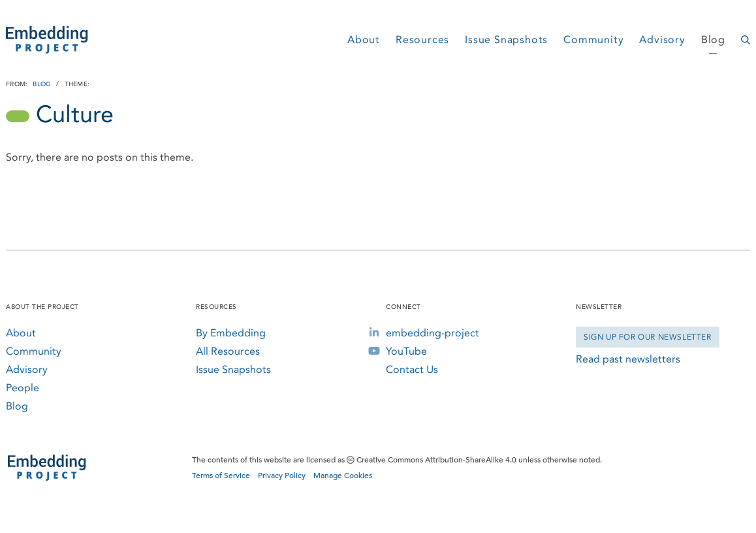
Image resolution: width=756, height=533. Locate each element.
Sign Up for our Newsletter (648, 337)
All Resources (228, 351)
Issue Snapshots (506, 40)
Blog (713, 40)
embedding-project (433, 333)
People (23, 388)
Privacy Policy (282, 476)
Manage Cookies (343, 476)
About (364, 40)
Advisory (662, 40)
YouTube (406, 351)
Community (593, 40)
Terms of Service (221, 476)
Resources (422, 40)
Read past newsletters (628, 359)
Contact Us (412, 369)
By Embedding (231, 333)
